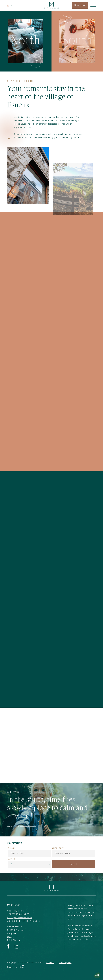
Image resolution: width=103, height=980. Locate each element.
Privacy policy (65, 963)
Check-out (58, 848)
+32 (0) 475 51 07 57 (18, 914)
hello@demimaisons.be (20, 918)
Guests (11, 859)
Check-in (13, 848)
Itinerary (12, 937)
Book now (80, 5)
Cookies (50, 963)
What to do (22, 826)
